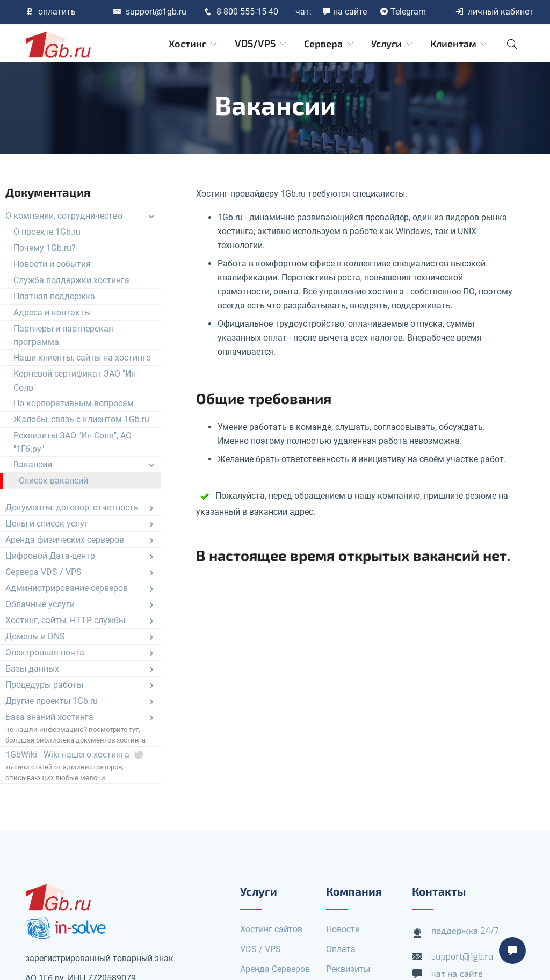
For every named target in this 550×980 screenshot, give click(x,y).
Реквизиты (348, 969)
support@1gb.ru (150, 12)
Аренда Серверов (275, 969)
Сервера (330, 44)
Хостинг (194, 44)
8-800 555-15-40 (241, 12)
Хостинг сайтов (271, 929)
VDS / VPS (260, 949)
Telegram (403, 12)
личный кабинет (494, 12)
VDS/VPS (261, 44)
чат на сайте (457, 974)
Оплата (341, 949)
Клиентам (459, 44)
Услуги (393, 44)
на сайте (345, 12)
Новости (343, 929)
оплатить (50, 12)
